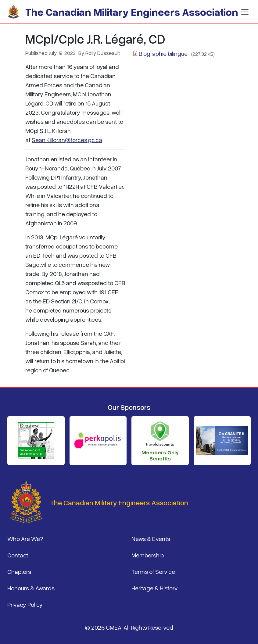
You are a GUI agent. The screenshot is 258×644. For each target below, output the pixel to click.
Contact (18, 555)
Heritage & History (155, 588)
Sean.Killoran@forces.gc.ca (67, 140)
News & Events (151, 538)
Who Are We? (25, 538)
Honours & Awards (31, 588)
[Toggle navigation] (245, 12)
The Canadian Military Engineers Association (132, 12)
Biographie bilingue (164, 53)
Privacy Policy (25, 604)
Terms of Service (153, 571)
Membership (148, 555)
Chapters (19, 571)
